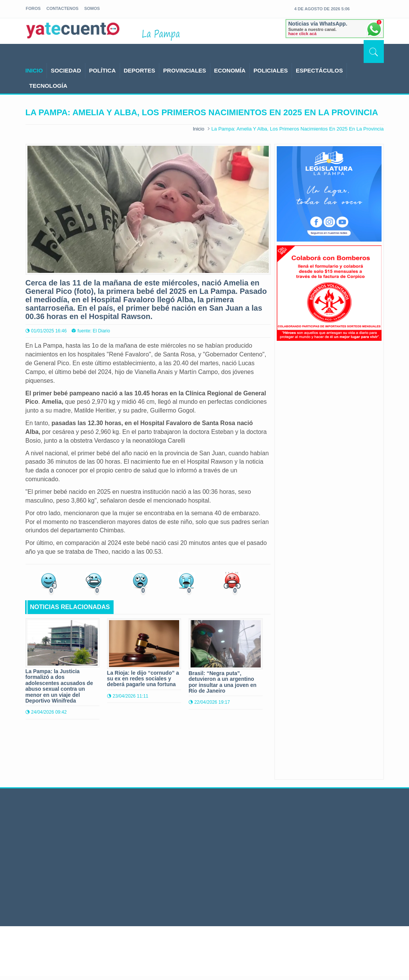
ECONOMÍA (230, 70)
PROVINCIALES (185, 70)
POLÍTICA (103, 70)
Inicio (199, 129)
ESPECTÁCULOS (319, 70)
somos (92, 8)
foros (33, 8)
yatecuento (73, 32)
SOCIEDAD (66, 70)
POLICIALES (271, 70)
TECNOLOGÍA (48, 86)
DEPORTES (140, 70)
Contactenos (63, 8)
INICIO (34, 70)
